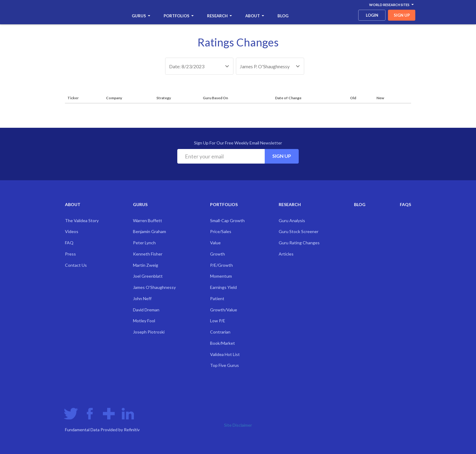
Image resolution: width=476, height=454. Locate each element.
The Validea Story (82, 220)
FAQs (405, 204)
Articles (286, 254)
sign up (402, 15)
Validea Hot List (225, 354)
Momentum (221, 276)
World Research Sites (391, 5)
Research (219, 16)
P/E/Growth (221, 265)
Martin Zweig (146, 265)
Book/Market (223, 343)
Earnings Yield (223, 287)
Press (70, 254)
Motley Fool (144, 321)
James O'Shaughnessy (154, 287)
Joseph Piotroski (149, 332)
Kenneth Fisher (148, 254)
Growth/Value (224, 310)
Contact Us (76, 265)
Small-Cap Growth (227, 220)
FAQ (69, 243)
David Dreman (146, 310)
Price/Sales (221, 231)
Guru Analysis (292, 220)
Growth (218, 254)
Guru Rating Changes (299, 243)
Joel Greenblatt (148, 276)
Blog (283, 16)
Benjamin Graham (150, 231)
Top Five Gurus (224, 365)
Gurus (141, 16)
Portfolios (179, 16)
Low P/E (218, 321)
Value (215, 243)
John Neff (142, 298)
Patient (217, 298)
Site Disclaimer (238, 425)
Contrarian (220, 332)
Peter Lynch (144, 243)
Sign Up (282, 156)
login (372, 15)
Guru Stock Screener (299, 231)
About (255, 16)
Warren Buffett (148, 220)
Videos (72, 231)
